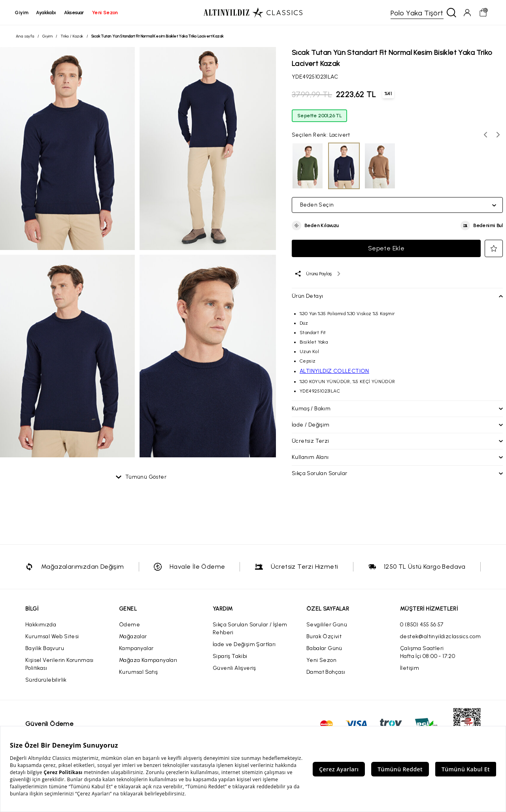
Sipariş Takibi (230, 657)
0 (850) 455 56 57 (422, 625)
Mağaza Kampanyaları (148, 661)
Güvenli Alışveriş (234, 668)
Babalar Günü (324, 649)
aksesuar (75, 13)
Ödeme (129, 625)
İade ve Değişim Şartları (244, 645)
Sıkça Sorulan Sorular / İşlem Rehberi (250, 629)
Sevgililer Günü (327, 625)
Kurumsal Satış (139, 672)
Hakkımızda (41, 625)
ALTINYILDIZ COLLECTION (334, 371)
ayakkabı (47, 13)
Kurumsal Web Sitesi (52, 637)
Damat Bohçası (326, 672)
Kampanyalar (136, 649)
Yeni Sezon (321, 661)
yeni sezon (105, 13)
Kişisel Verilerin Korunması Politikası (59, 664)
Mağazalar (133, 637)
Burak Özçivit (324, 637)
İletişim (410, 668)
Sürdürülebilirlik (46, 680)
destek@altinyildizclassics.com (440, 637)
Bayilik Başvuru (45, 649)
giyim (22, 13)
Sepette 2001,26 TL (319, 116)
